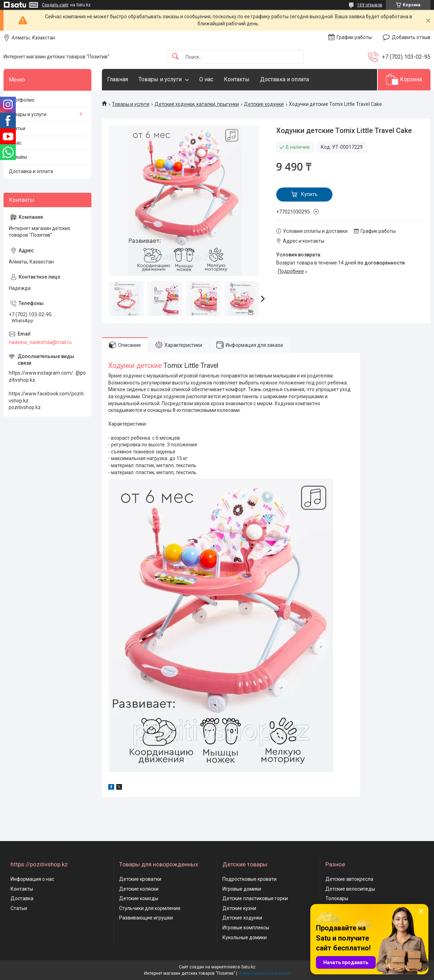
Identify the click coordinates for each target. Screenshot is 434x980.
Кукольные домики (245, 937)
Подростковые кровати (250, 879)
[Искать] (175, 57)
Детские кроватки (140, 879)
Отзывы (18, 157)
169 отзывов (370, 5)
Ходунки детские (136, 366)
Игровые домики (242, 889)
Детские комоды (139, 898)
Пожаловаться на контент (264, 973)
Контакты (237, 79)
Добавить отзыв (411, 37)
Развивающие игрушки (146, 918)
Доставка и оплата (284, 79)
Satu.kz (248, 967)
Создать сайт (55, 5)
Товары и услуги (160, 79)
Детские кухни (239, 908)
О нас (206, 79)
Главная (118, 79)
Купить (309, 194)
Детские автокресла (349, 879)
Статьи (17, 128)
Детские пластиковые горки (255, 898)
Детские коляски (139, 889)
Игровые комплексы (246, 928)
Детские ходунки (264, 104)
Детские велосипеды (350, 889)
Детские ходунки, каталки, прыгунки (197, 104)
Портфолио (22, 100)
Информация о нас (32, 879)
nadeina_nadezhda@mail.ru (40, 342)
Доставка (22, 898)
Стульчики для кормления (150, 908)
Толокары (337, 898)
